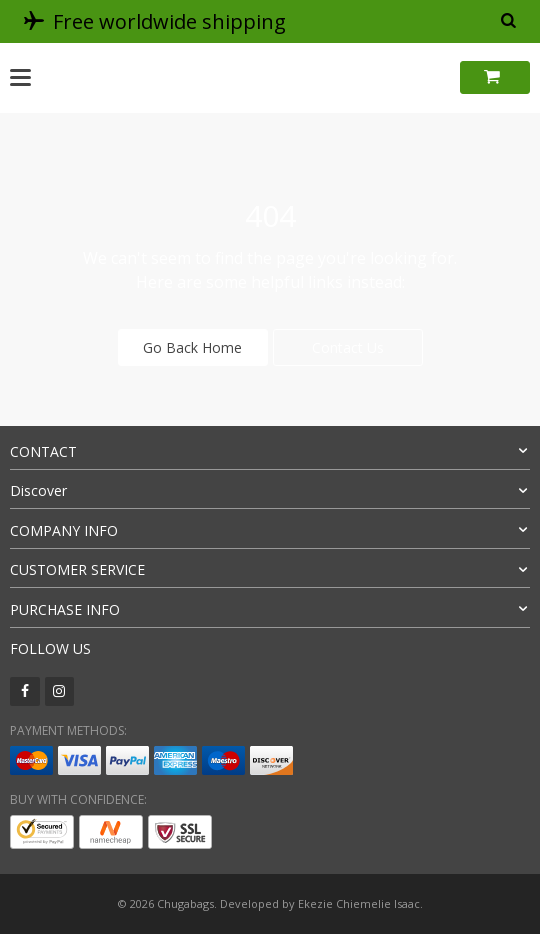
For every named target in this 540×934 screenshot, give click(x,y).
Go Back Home (192, 347)
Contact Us (348, 347)
